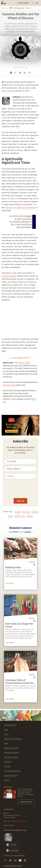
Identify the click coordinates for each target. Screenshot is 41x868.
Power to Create (24, 363)
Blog (6, 730)
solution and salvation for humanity (20, 208)
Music (6, 734)
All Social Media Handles (13, 866)
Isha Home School (11, 757)
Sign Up (20, 501)
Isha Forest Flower (9, 385)
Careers (7, 780)
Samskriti (8, 762)
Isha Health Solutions (12, 771)
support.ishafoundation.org (16, 821)
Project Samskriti (11, 775)
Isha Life (7, 766)
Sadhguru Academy (11, 753)
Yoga (6, 743)
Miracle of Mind (10, 725)
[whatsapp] (11, 73)
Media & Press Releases (13, 739)
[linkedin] (25, 73)
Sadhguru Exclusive (11, 748)
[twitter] (20, 73)
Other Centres (9, 825)
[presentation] (20, 496)
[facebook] (15, 73)
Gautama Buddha (9, 276)
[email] (29, 73)
